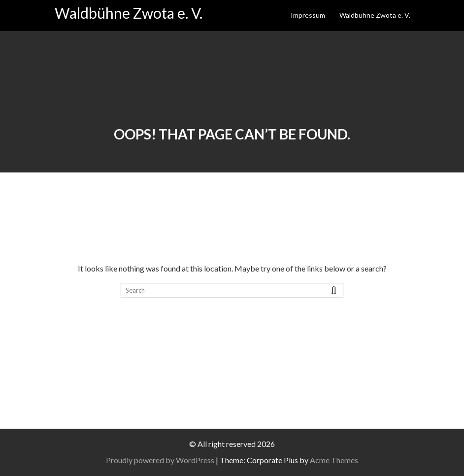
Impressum (308, 15)
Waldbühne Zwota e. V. (129, 13)
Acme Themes (334, 460)
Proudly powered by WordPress (160, 460)
